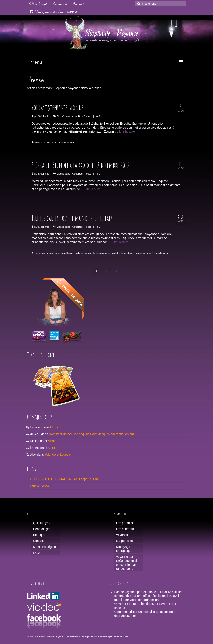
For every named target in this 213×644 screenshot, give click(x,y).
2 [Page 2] (106, 271)
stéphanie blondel (65, 143)
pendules (78, 253)
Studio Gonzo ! (41, 486)
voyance (138, 253)
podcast (38, 143)
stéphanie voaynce (101, 253)
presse (46, 143)
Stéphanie (44, 116)
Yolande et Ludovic (58, 455)
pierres (87, 253)
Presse (88, 116)
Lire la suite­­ (127, 131)
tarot (114, 253)
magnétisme (66, 253)
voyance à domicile (153, 253)
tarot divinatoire (125, 253)
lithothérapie (40, 253)
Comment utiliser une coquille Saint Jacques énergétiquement (91, 434)
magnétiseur (53, 253)
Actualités (77, 116)
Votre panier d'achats (53, 11)
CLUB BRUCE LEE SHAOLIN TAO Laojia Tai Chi (64, 479)
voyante (167, 253)
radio (53, 143)
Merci (54, 427)
